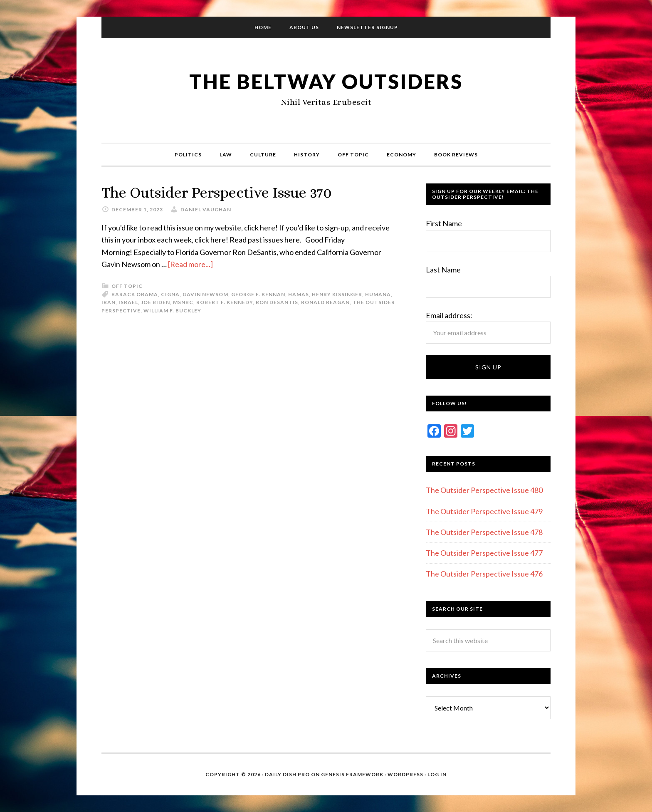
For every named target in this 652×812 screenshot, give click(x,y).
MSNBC (183, 302)
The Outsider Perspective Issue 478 (484, 532)
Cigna (170, 294)
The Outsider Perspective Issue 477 (484, 553)
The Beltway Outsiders (326, 81)
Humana (378, 294)
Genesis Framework (352, 774)
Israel (128, 302)
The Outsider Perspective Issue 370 (217, 192)
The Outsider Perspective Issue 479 (484, 511)
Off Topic (127, 286)
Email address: (449, 315)
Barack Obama (135, 294)
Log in (437, 774)
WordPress (405, 774)
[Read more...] (190, 264)
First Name (444, 223)
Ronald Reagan (325, 302)
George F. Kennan (258, 294)
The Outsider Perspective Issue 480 (484, 490)
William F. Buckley (172, 311)
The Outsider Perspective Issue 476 (484, 574)
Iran (109, 302)
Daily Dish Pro (287, 774)
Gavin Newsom (205, 294)
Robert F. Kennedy (225, 302)
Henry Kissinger (337, 294)
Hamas (299, 294)
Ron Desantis (277, 302)
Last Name (443, 270)
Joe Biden (156, 302)
